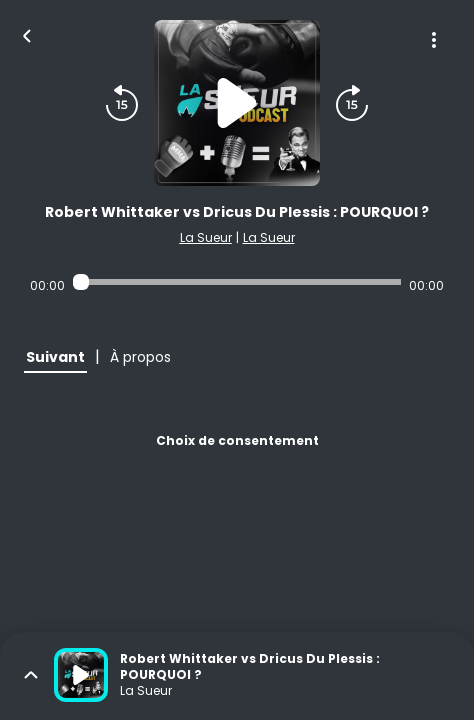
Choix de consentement (237, 440)
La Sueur (206, 237)
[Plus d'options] (434, 40)
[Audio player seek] (236, 282)
